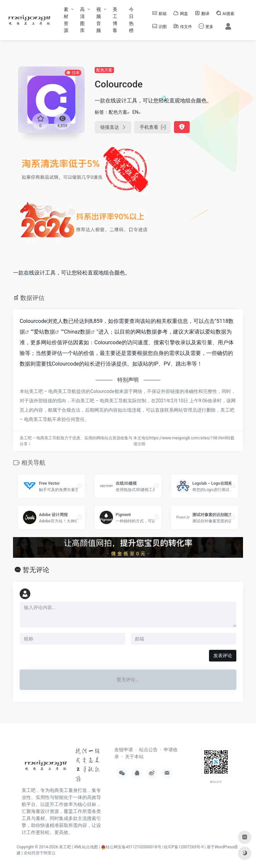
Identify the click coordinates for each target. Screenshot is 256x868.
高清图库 (82, 20)
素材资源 (66, 20)
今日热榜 (131, 20)
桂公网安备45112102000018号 (131, 847)
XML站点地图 (86, 847)
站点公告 (148, 750)
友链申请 (124, 750)
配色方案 (104, 70)
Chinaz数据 (77, 332)
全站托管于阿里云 (40, 853)
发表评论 (223, 656)
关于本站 (134, 757)
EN (135, 112)
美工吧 (65, 847)
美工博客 (115, 20)
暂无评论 (36, 570)
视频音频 (99, 20)
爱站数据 (44, 332)
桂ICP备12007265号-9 (184, 847)
